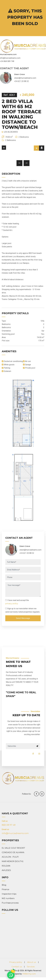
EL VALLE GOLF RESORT (13, 848)
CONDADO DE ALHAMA (13, 852)
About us (31, 962)
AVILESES (6, 870)
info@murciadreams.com (15, 833)
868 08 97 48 (9, 825)
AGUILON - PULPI (10, 857)
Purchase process (10, 903)
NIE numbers (8, 898)
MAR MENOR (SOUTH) (13, 861)
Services (31, 967)
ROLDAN (6, 866)
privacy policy (12, 604)
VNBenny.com (29, 974)
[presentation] (19, 163)
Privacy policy (16, 962)
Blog (4, 885)
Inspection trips (9, 894)
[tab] (36, 148)
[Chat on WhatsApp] (11, 975)
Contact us (17, 967)
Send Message (23, 618)
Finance (5, 889)
